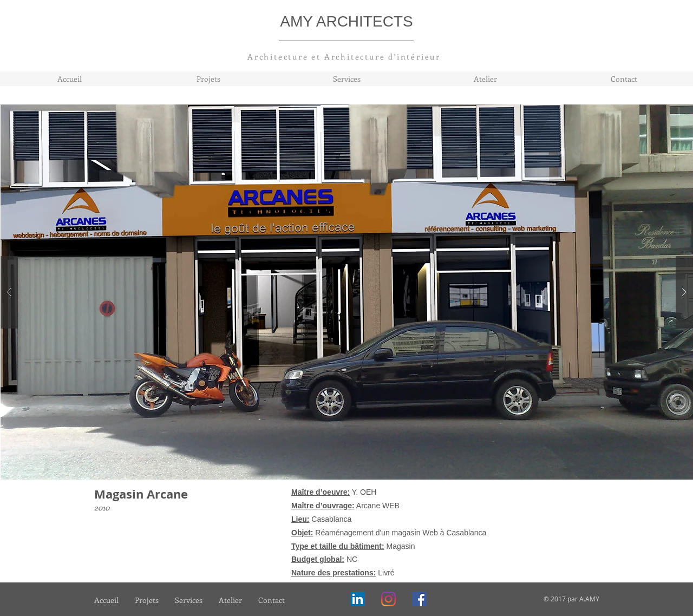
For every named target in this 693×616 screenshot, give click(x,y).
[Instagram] (388, 599)
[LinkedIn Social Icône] (358, 599)
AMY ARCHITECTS (346, 21)
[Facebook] (419, 599)
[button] (347, 292)
